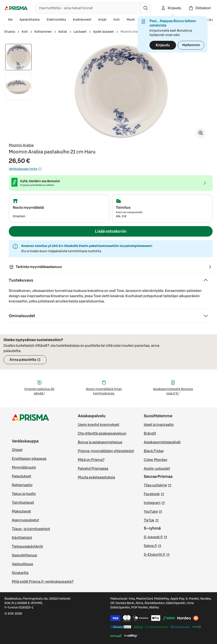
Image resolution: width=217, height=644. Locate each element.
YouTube (153, 511)
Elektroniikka (56, 20)
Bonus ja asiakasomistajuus (100, 442)
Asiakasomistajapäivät (162, 442)
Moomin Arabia (21, 145)
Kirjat (102, 20)
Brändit (150, 434)
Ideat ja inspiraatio (159, 425)
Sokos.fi (153, 545)
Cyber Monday (156, 460)
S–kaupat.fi (156, 537)
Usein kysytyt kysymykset (99, 425)
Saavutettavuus (24, 555)
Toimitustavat (23, 503)
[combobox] (87, 8)
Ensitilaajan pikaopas (29, 459)
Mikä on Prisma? (91, 460)
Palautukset (21, 476)
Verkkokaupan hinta (25, 169)
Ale (10, 20)
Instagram (154, 502)
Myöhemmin (191, 45)
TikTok (151, 520)
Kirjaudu (163, 45)
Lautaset (80, 32)
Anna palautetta (28, 361)
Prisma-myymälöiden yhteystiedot (106, 451)
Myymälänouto (24, 468)
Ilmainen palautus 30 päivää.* (39, 391)
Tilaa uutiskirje (158, 485)
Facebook (154, 494)
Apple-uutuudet (157, 469)
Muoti (131, 20)
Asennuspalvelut (25, 520)
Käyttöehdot (22, 538)
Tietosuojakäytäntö (27, 547)
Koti (117, 20)
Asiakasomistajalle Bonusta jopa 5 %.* (173, 391)
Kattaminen (43, 32)
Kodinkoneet (82, 20)
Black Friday (154, 451)
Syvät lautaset (104, 32)
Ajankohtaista (30, 20)
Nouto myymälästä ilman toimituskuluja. (104, 391)
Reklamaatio (22, 485)
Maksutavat (21, 511)
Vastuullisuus (22, 564)
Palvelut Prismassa (93, 469)
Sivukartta (20, 573)
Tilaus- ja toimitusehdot (31, 529)
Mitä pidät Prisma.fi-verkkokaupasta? (43, 582)
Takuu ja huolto (24, 494)
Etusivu (10, 32)
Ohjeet (17, 450)
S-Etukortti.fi (157, 554)
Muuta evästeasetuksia (96, 477)
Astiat (63, 32)
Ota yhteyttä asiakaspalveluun (102, 434)
